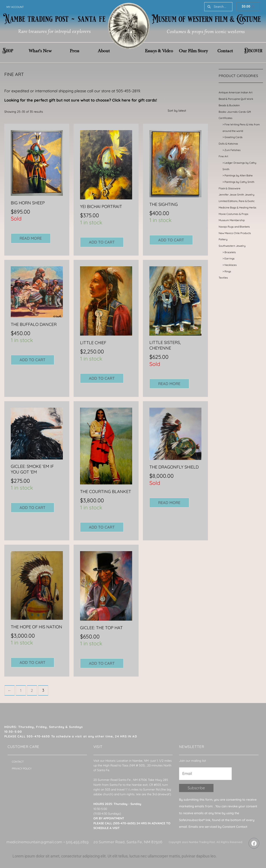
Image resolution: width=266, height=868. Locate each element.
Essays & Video (159, 51)
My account (15, 7)
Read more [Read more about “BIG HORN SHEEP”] (31, 238)
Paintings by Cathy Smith (239, 182)
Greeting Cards (234, 137)
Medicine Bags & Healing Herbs (237, 207)
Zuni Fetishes (233, 150)
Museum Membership (232, 220)
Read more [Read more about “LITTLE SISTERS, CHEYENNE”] (169, 384)
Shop (8, 51)
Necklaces (231, 265)
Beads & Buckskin (229, 105)
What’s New (40, 51)
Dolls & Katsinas (228, 144)
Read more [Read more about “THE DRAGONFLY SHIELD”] (169, 503)
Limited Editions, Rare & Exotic (237, 201)
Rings (228, 271)
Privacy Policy (22, 769)
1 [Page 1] (21, 690)
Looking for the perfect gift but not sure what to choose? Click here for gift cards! (81, 100)
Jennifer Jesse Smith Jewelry (237, 195)
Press (74, 51)
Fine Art (223, 156)
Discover (253, 51)
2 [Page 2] (32, 690)
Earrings (230, 258)
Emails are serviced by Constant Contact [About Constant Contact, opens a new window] (218, 827)
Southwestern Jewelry (232, 246)
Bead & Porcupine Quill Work (236, 99)
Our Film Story (193, 51)
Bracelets (230, 252)
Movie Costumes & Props (234, 214)
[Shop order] (187, 111)
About (104, 51)
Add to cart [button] (102, 242)
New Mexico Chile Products (235, 233)
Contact (225, 51)
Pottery (223, 239)
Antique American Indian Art (236, 92)
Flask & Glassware (230, 188)
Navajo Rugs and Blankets (234, 227)
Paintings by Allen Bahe (239, 175)
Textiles (223, 278)
